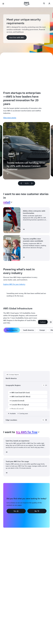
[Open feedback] (51, 322)
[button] (17, 37)
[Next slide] (33, 183)
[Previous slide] (20, 183)
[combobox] (8, 202)
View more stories (10, 118)
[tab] (12, 330)
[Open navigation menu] (3, 4)
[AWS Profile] (49, 4)
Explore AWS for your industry (14, 284)
